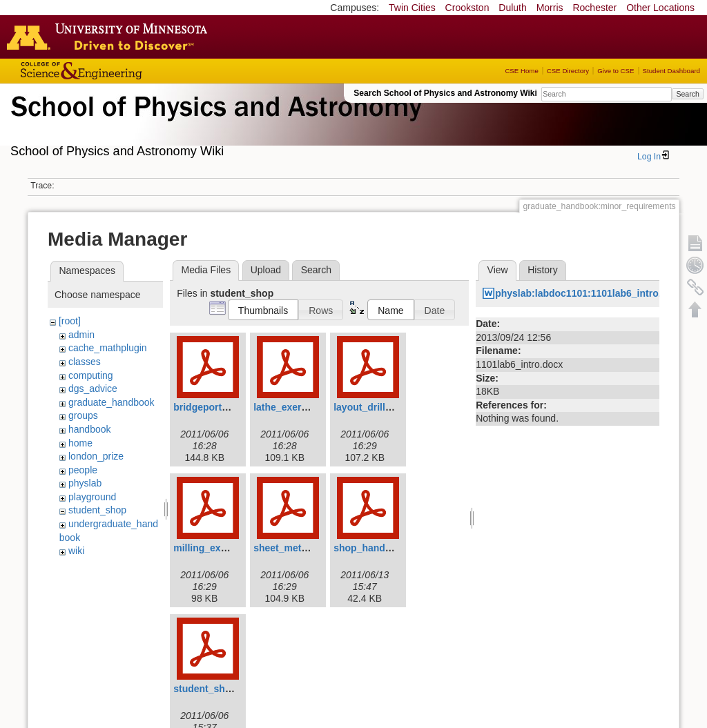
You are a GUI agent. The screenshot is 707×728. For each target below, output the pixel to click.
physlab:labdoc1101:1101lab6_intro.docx (589, 293)
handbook (90, 429)
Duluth (512, 8)
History (543, 270)
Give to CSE (616, 71)
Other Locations (660, 8)
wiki (76, 551)
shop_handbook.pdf (380, 548)
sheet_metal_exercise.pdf (312, 548)
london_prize (96, 456)
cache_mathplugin (108, 348)
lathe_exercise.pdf (296, 407)
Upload (266, 270)
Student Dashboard (671, 71)
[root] (70, 321)
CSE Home (521, 71)
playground (92, 497)
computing (91, 375)
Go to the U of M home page (110, 37)
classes (85, 362)
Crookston (467, 8)
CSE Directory (568, 71)
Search (687, 94)
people (83, 470)
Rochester (594, 8)
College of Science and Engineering (124, 71)
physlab (85, 483)
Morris (550, 8)
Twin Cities (412, 8)
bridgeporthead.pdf (217, 407)
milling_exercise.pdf (220, 548)
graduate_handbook (112, 402)
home (80, 443)
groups (83, 415)
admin (81, 335)
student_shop (97, 510)
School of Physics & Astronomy (214, 123)
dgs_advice (93, 388)
